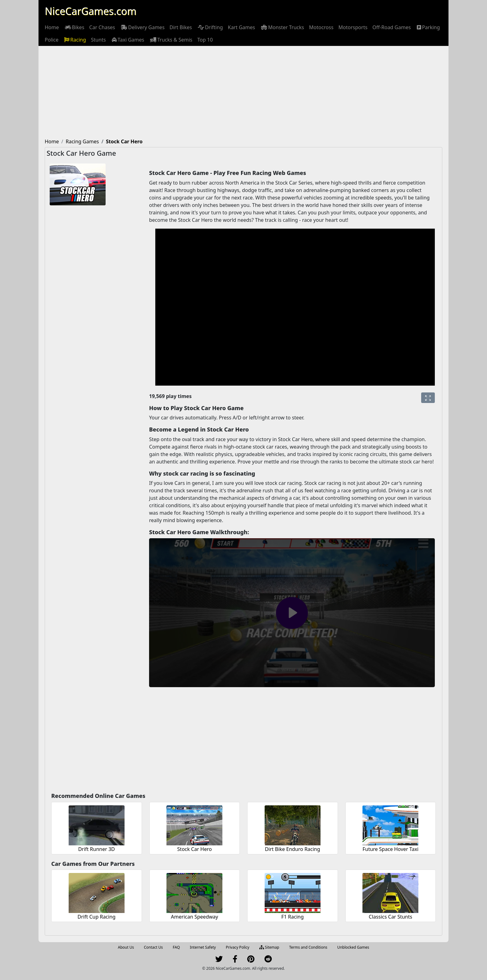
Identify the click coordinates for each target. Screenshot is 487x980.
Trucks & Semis (171, 40)
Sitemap (269, 947)
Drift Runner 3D (97, 849)
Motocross (321, 27)
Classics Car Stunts (390, 917)
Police (52, 40)
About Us (126, 947)
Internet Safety (203, 947)
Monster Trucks (282, 27)
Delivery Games (142, 27)
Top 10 (205, 40)
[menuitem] (52, 27)
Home (52, 27)
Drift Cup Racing (97, 917)
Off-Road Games (392, 27)
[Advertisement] (243, 92)
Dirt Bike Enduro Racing (293, 849)
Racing (75, 40)
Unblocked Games (353, 947)
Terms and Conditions (308, 947)
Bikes (74, 27)
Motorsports (353, 27)
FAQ (176, 947)
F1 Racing (293, 917)
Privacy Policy (238, 947)
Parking (428, 27)
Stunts (98, 40)
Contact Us (153, 947)
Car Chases (102, 27)
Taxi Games (128, 40)
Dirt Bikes (181, 27)
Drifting (210, 27)
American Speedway (194, 917)
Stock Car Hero (195, 849)
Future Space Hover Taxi (390, 849)
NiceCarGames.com (91, 11)
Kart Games (241, 27)
